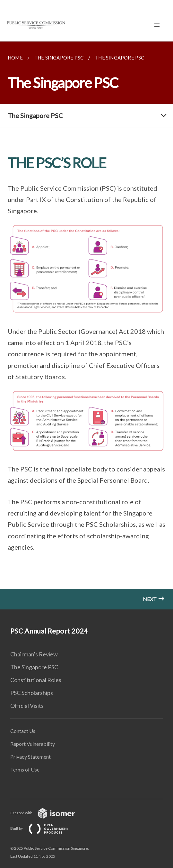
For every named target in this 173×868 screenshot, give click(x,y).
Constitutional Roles (36, 680)
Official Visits (27, 706)
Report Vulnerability (33, 744)
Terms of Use (25, 769)
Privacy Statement (30, 757)
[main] (86, 325)
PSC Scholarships (32, 693)
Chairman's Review (34, 654)
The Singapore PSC (34, 667)
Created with (48, 813)
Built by (45, 828)
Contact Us (23, 731)
